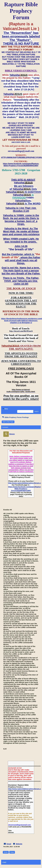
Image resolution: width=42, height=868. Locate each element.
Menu (5, 409)
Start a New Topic (8, 422)
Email (9, 844)
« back (4, 862)
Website (19, 844)
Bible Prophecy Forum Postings (15, 417)
